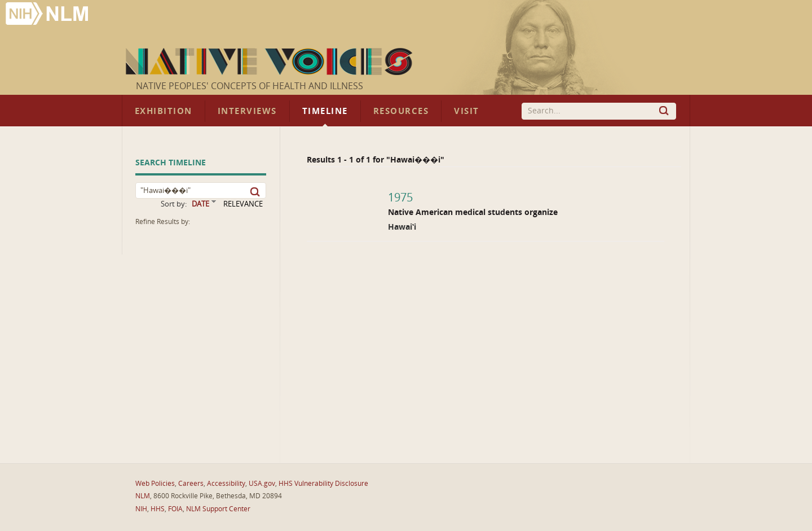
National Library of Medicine (48, 15)
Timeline (325, 111)
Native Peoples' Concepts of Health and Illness (250, 86)
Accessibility (226, 484)
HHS (158, 509)
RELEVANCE (243, 204)
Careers (191, 484)
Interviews (247, 111)
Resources (401, 111)
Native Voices (270, 62)
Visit (467, 111)
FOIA (175, 509)
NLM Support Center (218, 509)
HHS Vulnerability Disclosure (323, 484)
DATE (200, 204)
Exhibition (164, 111)
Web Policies (155, 484)
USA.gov (262, 484)
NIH (141, 509)
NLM (143, 496)
